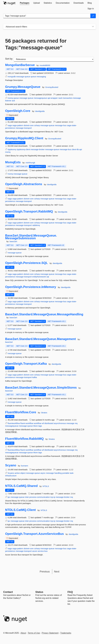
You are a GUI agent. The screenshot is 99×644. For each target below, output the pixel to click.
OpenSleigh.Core (18, 111)
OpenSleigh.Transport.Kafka (26, 364)
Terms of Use (34, 633)
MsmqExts (13, 162)
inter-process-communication (37, 497)
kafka (35, 377)
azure (35, 551)
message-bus (61, 125)
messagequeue (40, 98)
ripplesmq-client (23, 149)
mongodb (12, 77)
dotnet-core (29, 125)
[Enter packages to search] (47, 16)
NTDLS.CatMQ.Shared (21, 486)
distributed (49, 423)
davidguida (40, 111)
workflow (38, 423)
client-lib (75, 149)
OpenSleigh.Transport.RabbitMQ (29, 211)
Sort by (9, 59)
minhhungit (30, 163)
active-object (20, 473)
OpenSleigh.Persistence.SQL (26, 263)
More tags (38, 426)
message (70, 423)
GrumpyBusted (52, 87)
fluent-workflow (27, 423)
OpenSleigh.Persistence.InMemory (31, 287)
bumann (25, 466)
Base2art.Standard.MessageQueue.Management (40, 339)
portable (66, 473)
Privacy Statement (50, 633)
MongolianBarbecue (20, 65)
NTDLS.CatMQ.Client (20, 510)
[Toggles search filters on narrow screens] (93, 27)
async (43, 473)
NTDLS (46, 486)
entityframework (39, 277)
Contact (8, 592)
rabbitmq (36, 225)
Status (39, 592)
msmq (10, 98)
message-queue (23, 77)
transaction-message (72, 98)
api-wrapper (53, 98)
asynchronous (60, 423)
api (81, 149)
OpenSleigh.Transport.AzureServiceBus (34, 534)
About (23, 633)
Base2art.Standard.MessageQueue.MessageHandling (44, 314)
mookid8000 (45, 65)
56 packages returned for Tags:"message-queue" (36, 44)
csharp (37, 125)
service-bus (43, 551)
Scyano (11, 465)
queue (33, 77)
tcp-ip (53, 497)
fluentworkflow (14, 423)
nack (60, 98)
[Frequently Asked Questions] (70, 592)
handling (58, 473)
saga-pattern (18, 125)
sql (48, 277)
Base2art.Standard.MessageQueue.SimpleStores (41, 388)
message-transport (24, 128)
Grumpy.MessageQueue (23, 87)
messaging (41, 77)
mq (76, 423)
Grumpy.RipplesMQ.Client (24, 138)
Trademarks (66, 633)
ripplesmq (12, 149)
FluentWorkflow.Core (21, 412)
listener (8, 101)
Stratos (44, 413)
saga (10, 125)
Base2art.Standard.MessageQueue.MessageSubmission (31, 237)
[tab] (25, 3)
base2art (13, 241)
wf (43, 423)
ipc (9, 497)
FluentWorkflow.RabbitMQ (24, 439)
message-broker (38, 149)
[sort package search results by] (54, 59)
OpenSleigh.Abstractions (24, 184)
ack (13, 101)
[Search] (93, 16)
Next (57, 572)
